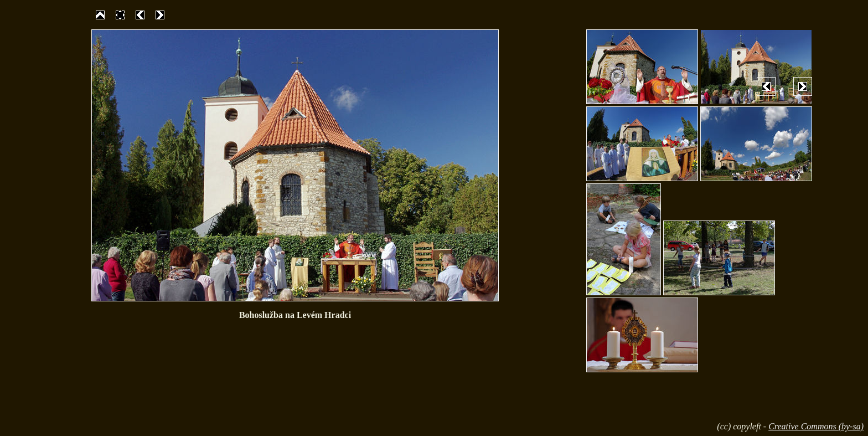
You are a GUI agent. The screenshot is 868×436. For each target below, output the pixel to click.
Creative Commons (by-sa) (816, 426)
